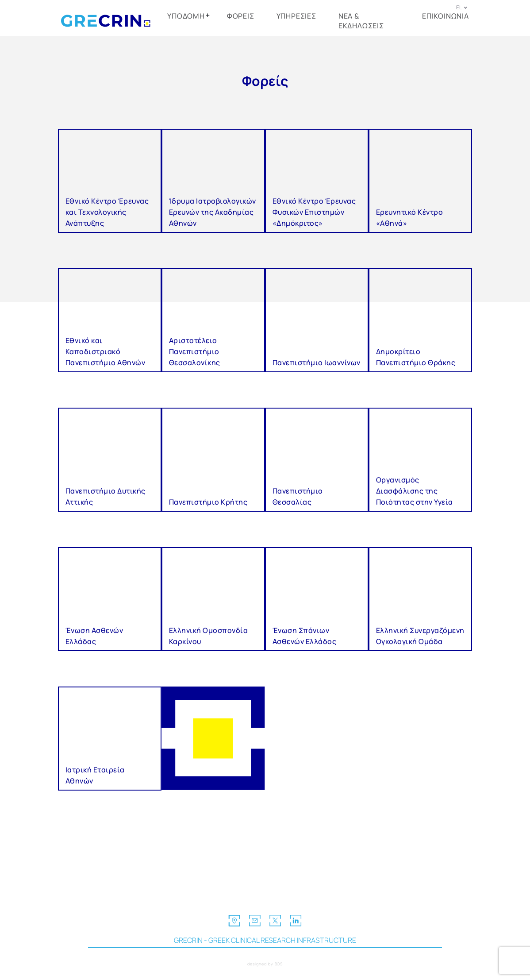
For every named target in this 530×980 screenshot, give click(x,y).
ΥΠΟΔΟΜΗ (186, 16)
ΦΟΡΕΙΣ (241, 16)
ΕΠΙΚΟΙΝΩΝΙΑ (446, 16)
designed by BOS (265, 964)
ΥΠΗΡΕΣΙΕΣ (296, 16)
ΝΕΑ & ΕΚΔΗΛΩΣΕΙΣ (361, 21)
